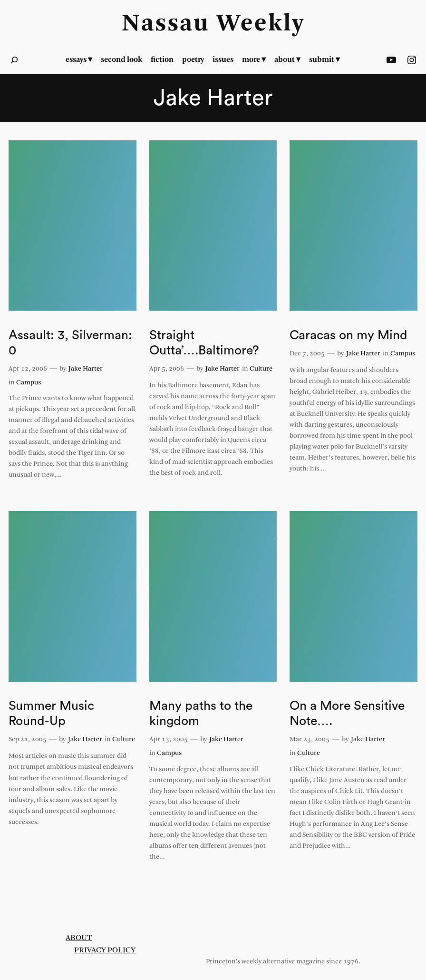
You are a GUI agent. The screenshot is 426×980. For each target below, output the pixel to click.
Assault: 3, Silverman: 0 (70, 343)
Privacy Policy (105, 950)
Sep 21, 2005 (28, 740)
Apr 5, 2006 (167, 369)
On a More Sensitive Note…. (347, 713)
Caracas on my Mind (349, 335)
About (79, 938)
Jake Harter (86, 369)
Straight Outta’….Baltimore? (204, 343)
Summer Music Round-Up (51, 713)
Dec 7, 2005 (307, 354)
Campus (29, 383)
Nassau (165, 24)
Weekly (261, 24)
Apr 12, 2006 (28, 369)
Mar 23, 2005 (310, 740)
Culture (261, 369)
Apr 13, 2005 (169, 740)
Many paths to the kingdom (201, 713)
